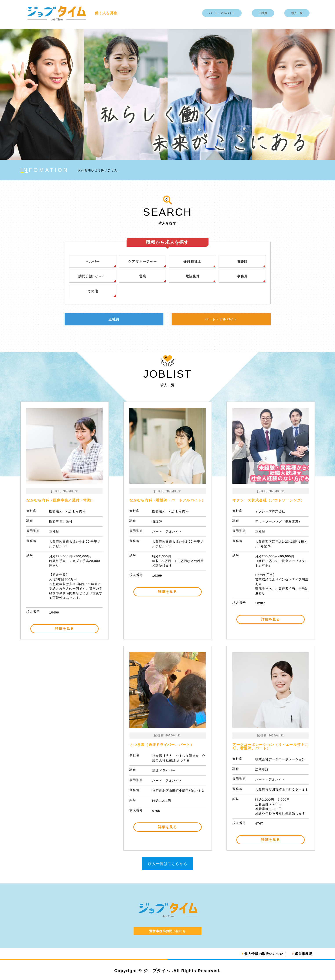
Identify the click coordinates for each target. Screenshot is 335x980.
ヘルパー (93, 261)
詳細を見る (64, 629)
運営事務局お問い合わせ (167, 932)
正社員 (263, 13)
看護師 (242, 261)
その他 (93, 291)
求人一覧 (297, 13)
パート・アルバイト (222, 13)
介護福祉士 (192, 261)
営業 (143, 276)
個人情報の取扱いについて (263, 954)
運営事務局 (303, 954)
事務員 (242, 276)
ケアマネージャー (143, 261)
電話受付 (192, 276)
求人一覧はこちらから (168, 864)
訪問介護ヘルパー (93, 276)
